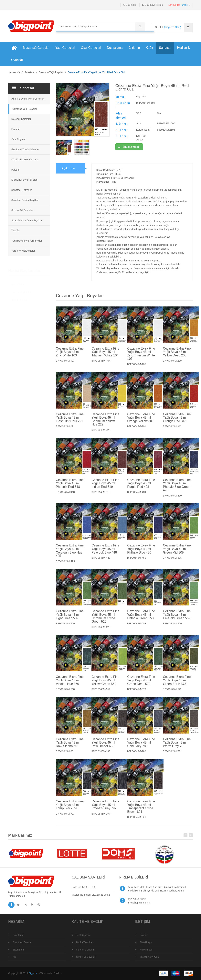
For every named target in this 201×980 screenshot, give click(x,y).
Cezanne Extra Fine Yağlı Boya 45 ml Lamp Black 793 (70, 809)
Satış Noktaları (129, 147)
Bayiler (143, 935)
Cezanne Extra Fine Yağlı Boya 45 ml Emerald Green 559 (177, 618)
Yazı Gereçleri (65, 48)
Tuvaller (16, 230)
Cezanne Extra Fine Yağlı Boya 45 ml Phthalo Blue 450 (141, 553)
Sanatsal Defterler (21, 190)
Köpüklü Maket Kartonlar (25, 159)
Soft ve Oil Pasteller (22, 210)
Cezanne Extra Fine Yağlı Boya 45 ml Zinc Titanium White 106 (141, 357)
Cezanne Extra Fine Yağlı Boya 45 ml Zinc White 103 (70, 356)
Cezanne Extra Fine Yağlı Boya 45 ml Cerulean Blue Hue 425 (70, 555)
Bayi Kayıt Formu (154, 5)
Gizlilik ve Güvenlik (86, 957)
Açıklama (68, 172)
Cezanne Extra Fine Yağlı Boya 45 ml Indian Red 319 (105, 487)
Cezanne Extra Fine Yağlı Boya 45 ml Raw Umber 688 (105, 746)
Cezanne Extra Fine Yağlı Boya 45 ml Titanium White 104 (105, 356)
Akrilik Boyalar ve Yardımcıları (28, 99)
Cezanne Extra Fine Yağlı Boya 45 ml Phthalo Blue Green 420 (177, 489)
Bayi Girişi (131, 5)
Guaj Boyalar (18, 139)
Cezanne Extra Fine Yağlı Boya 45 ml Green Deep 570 (141, 684)
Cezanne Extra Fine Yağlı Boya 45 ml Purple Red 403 (141, 487)
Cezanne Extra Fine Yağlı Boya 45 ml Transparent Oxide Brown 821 (141, 810)
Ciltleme (134, 48)
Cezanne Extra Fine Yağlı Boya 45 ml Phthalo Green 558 (141, 618)
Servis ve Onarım (85, 950)
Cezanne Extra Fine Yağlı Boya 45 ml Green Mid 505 (177, 553)
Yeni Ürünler (17, 284)
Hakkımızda (146, 950)
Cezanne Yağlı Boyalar (51, 72)
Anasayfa (15, 72)
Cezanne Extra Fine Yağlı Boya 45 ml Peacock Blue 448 (105, 553)
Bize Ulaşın (146, 942)
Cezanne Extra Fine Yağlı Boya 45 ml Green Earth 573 (177, 684)
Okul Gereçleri (91, 48)
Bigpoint (33, 973)
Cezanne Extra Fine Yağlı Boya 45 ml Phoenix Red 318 (70, 487)
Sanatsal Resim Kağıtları (25, 200)
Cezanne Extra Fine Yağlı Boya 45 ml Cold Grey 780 (141, 746)
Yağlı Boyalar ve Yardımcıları (27, 241)
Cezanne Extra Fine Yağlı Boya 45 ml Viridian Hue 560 (70, 684)
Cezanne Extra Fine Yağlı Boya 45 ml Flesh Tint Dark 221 (70, 421)
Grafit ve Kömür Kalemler (25, 149)
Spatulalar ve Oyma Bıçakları (27, 220)
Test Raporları (84, 935)
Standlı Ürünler (19, 300)
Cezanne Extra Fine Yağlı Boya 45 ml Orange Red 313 (177, 421)
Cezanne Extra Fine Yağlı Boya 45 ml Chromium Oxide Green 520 (105, 620)
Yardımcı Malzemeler (23, 251)
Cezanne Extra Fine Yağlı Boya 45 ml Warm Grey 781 (177, 746)
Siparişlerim (19, 950)
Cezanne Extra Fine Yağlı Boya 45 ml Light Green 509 (70, 618)
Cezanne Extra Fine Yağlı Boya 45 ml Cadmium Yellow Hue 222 (105, 423)
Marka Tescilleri (85, 942)
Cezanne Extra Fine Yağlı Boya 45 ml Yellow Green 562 (105, 684)
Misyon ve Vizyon (149, 957)
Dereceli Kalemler (21, 119)
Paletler (16, 170)
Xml (15, 957)
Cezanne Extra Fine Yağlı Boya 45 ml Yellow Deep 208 (177, 356)
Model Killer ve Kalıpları (24, 180)
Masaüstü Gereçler (36, 48)
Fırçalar (16, 129)
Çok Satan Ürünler (21, 292)
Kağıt (149, 48)
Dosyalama (115, 48)
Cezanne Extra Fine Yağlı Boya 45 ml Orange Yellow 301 (141, 421)
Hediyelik (183, 48)
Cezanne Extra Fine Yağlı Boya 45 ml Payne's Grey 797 (105, 809)
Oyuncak (17, 60)
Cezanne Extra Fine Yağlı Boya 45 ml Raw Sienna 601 (70, 746)
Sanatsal (165, 48)
